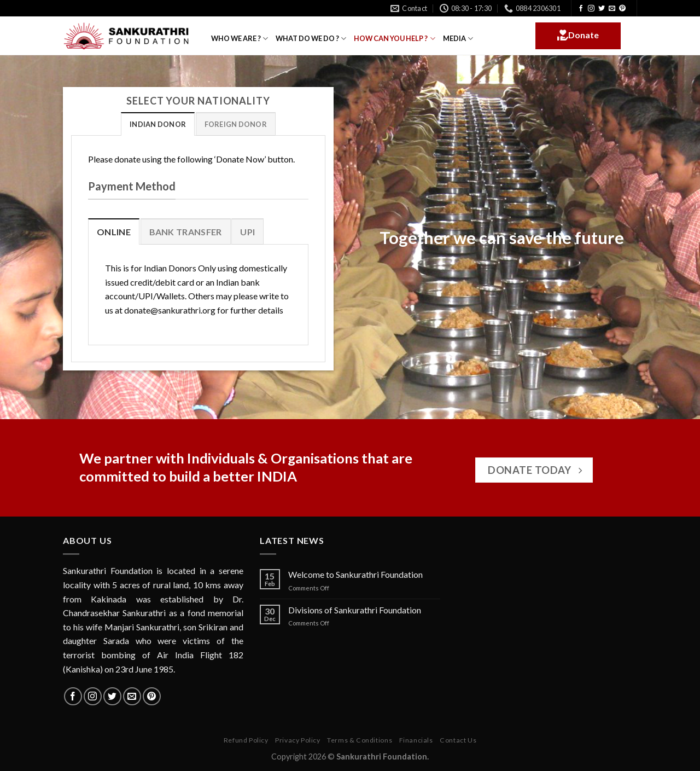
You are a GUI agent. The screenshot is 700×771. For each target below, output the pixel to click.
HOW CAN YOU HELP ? (394, 39)
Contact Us (458, 740)
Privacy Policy (298, 740)
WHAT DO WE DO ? (311, 39)
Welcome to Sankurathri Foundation (355, 574)
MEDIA (458, 39)
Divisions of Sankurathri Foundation (355, 610)
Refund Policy (246, 740)
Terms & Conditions (360, 740)
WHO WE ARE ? (240, 39)
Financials (416, 740)
